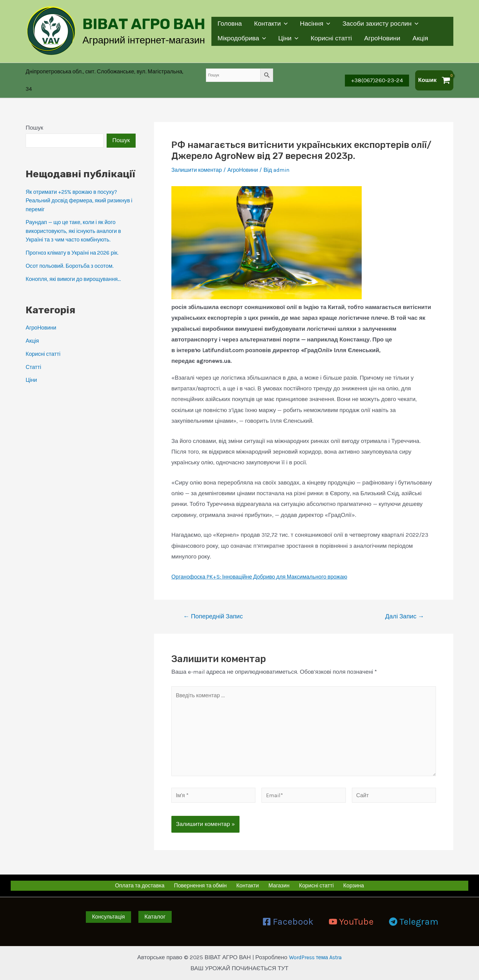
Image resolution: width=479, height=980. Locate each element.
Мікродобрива (242, 39)
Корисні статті (333, 39)
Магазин (280, 885)
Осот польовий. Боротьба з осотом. (73, 260)
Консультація (109, 917)
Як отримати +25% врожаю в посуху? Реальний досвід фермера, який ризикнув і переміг (75, 194)
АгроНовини (384, 39)
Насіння (317, 24)
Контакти (272, 24)
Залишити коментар (198, 164)
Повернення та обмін (205, 885)
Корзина (351, 885)
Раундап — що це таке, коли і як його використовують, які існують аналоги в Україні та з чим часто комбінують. (77, 225)
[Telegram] (414, 922)
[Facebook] (288, 922)
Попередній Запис (213, 610)
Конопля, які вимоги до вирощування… (77, 273)
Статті (34, 361)
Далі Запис (405, 610)
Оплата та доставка (144, 885)
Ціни (289, 39)
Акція (423, 39)
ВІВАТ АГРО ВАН (144, 24)
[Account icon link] (108, 77)
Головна (230, 24)
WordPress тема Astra (315, 958)
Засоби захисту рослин (383, 24)
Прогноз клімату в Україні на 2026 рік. (76, 246)
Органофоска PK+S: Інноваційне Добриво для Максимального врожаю (266, 570)
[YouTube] (351, 922)
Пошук (34, 121)
